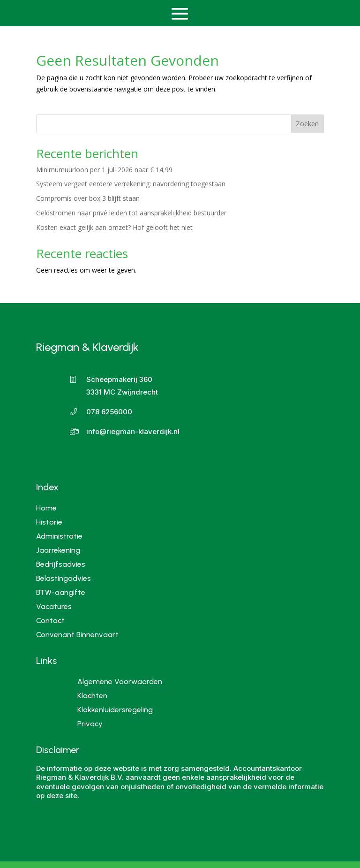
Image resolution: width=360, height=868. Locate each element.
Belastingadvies (64, 578)
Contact (50, 620)
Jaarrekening (58, 550)
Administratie (59, 536)
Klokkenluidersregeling (115, 710)
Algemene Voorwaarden (120, 682)
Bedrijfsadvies (61, 564)
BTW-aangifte (61, 592)
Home (46, 507)
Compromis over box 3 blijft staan (88, 198)
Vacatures (54, 606)
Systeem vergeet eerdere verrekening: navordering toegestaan (131, 184)
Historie (49, 522)
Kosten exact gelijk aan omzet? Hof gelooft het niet (114, 227)
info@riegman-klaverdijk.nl (133, 431)
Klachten (92, 696)
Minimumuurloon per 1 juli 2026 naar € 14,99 (104, 170)
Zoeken (307, 124)
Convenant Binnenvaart (77, 634)
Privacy (90, 724)
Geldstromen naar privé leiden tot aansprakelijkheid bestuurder (131, 213)
